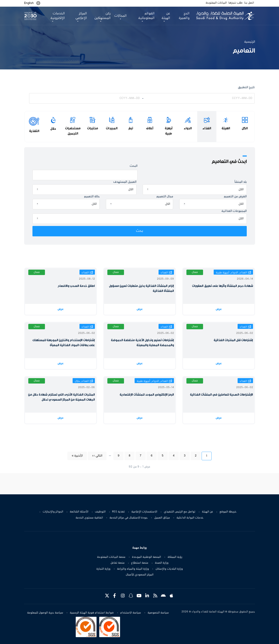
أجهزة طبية (169, 131)
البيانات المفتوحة (216, 3)
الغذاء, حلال (82, 381)
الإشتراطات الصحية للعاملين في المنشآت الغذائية (221, 395)
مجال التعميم (165, 197)
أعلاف (150, 128)
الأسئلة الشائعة (79, 512)
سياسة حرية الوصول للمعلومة (45, 613)
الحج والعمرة (183, 16)
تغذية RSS (118, 512)
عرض (219, 309)
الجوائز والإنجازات (53, 512)
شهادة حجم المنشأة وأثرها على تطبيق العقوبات (223, 286)
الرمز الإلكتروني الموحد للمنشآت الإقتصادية (147, 395)
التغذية (34, 131)
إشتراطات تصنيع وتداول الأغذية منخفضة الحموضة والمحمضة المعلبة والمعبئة (142, 343)
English (29, 3)
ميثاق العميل (162, 518)
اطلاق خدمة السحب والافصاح (76, 286)
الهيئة (226, 128)
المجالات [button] (120, 16)
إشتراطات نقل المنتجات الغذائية (233, 340)
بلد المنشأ (241, 182)
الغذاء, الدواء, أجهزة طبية (231, 273)
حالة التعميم (92, 197)
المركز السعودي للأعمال (140, 575)
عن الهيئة (207, 512)
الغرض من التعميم (235, 197)
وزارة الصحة (162, 563)
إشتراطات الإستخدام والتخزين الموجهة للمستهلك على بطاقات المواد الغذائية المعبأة (64, 343)
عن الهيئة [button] (165, 16)
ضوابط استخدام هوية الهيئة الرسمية (92, 613)
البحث (134, 166)
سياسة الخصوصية (158, 613)
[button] (38, 3)
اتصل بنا (249, 3)
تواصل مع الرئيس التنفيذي (180, 512)
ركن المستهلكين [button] (102, 16)
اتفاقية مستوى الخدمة (89, 518)
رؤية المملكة (175, 557)
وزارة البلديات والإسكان (169, 569)
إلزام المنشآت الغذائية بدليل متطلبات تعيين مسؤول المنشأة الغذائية (141, 288)
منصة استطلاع (140, 563)
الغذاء (207, 128)
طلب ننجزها (236, 3)
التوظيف (100, 512)
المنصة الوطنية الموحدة (146, 557)
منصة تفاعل (118, 563)
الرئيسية (250, 42)
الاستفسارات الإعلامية (144, 512)
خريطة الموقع (228, 512)
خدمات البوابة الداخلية (190, 518)
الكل (245, 128)
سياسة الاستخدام (131, 613)
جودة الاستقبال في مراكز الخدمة (129, 518)
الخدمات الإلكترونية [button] (58, 16)
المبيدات (112, 128)
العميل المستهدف (125, 182)
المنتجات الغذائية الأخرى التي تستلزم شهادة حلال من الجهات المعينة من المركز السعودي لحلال (61, 397)
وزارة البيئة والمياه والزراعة (133, 569)
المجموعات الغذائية (234, 211)
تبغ (131, 128)
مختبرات (93, 128)
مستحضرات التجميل (73, 131)
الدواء (188, 128)
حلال (53, 129)
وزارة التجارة (103, 569)
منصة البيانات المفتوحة (111, 557)
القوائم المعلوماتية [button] (146, 16)
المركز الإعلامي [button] (81, 16)
